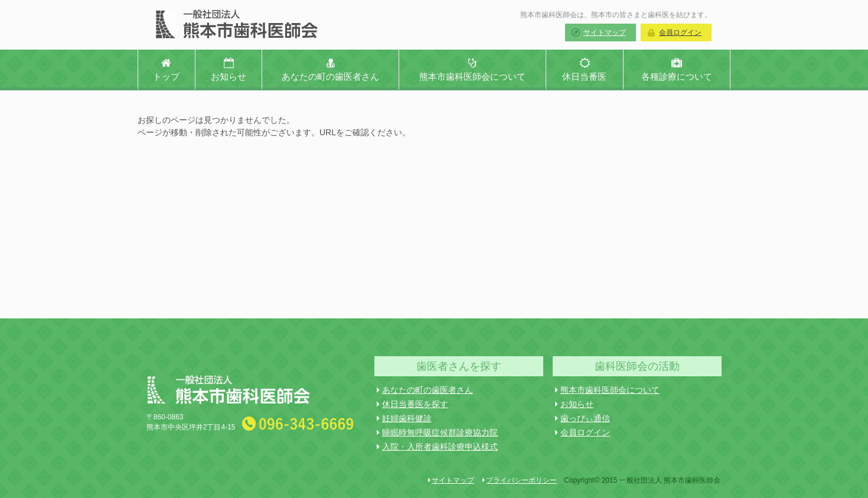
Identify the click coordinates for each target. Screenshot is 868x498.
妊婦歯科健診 (404, 418)
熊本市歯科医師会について (607, 390)
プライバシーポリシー (520, 480)
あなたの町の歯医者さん (425, 390)
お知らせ (574, 404)
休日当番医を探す (412, 404)
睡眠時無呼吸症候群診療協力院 (437, 432)
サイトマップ (605, 32)
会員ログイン (680, 32)
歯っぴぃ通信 (583, 418)
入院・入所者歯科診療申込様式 (437, 447)
